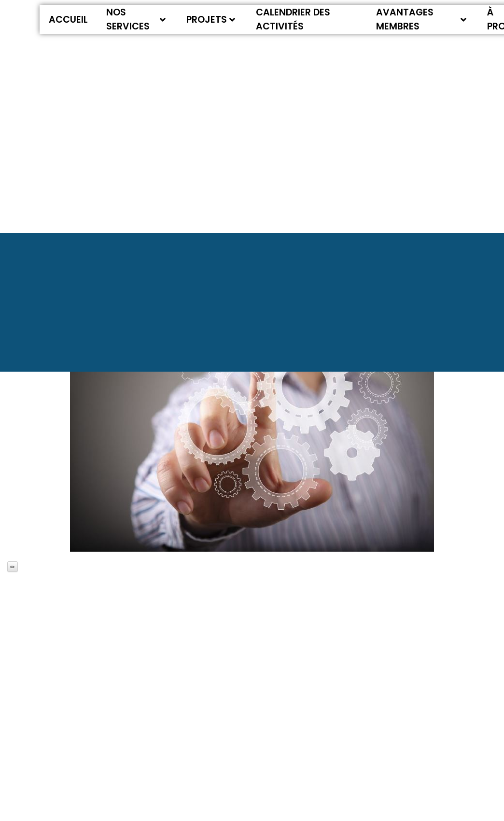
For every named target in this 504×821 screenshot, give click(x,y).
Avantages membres (421, 19)
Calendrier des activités (293, 19)
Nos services (136, 19)
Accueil (68, 20)
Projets (211, 20)
